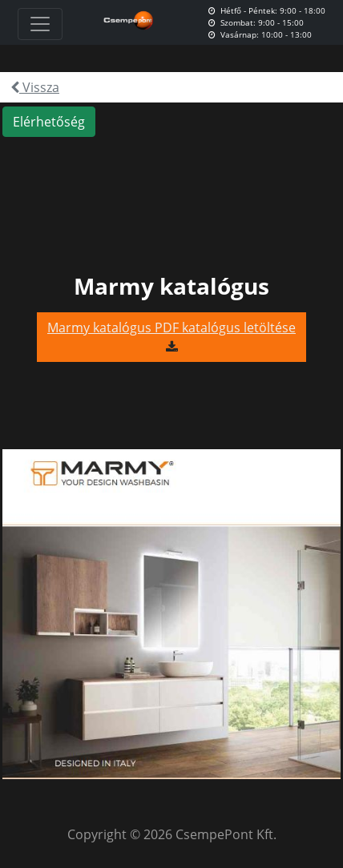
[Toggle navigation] (40, 24)
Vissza (35, 87)
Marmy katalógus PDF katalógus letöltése (171, 328)
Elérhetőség (49, 122)
